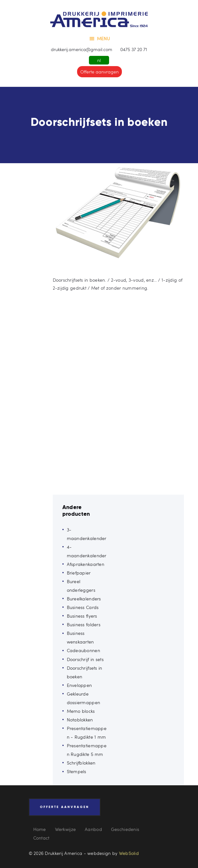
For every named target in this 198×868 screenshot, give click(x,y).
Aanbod (93, 829)
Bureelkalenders (84, 599)
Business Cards (83, 607)
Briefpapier (79, 573)
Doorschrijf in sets (85, 659)
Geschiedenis (125, 829)
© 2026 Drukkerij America (56, 853)
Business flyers (82, 616)
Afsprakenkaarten (86, 564)
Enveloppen (79, 685)
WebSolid (129, 853)
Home (40, 829)
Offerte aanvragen (99, 72)
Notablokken (80, 720)
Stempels (77, 771)
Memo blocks (81, 711)
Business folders (84, 624)
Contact (41, 838)
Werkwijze (66, 829)
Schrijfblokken (81, 763)
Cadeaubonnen (83, 650)
